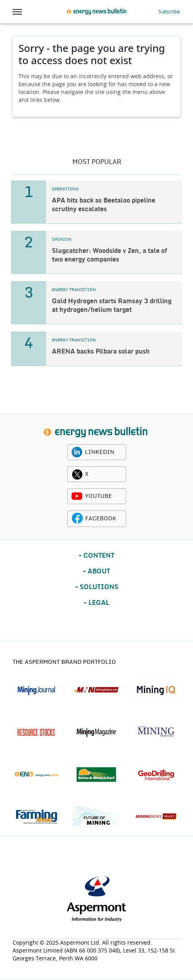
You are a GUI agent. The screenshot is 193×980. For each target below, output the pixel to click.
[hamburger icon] (17, 12)
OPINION (62, 239)
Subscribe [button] (169, 12)
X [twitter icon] (87, 474)
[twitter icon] (77, 474)
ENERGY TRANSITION (74, 290)
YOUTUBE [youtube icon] (98, 496)
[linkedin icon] (77, 452)
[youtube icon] (77, 496)
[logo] (95, 432)
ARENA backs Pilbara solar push (101, 352)
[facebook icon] (77, 519)
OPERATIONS (65, 189)
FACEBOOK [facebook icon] (101, 519)
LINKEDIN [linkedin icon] (100, 452)
